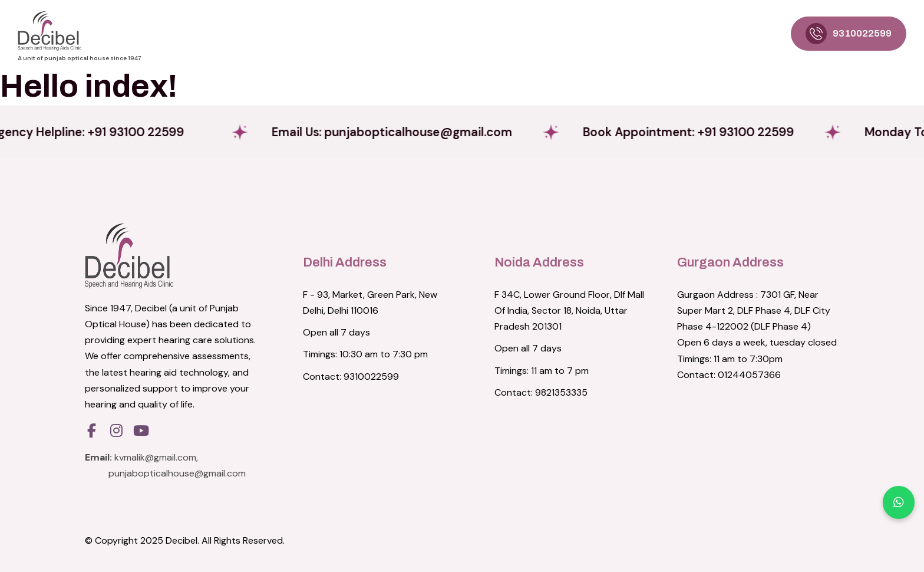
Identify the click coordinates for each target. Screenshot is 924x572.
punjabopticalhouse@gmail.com (177, 473)
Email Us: (419, 132)
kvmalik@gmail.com (155, 457)
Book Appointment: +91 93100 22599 (730, 132)
